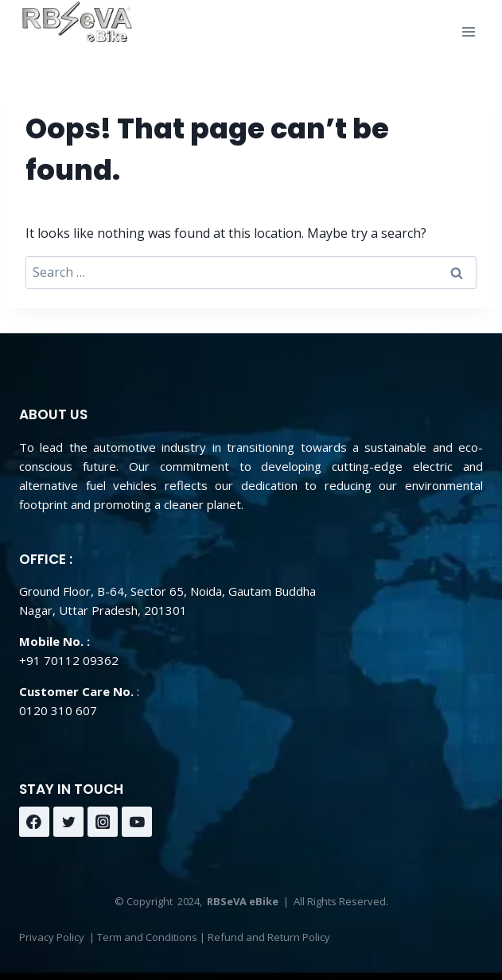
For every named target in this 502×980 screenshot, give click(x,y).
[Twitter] (68, 822)
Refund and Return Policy (269, 937)
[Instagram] (103, 822)
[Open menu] (468, 31)
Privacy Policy (52, 937)
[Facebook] (34, 822)
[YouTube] (137, 822)
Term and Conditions (147, 937)
